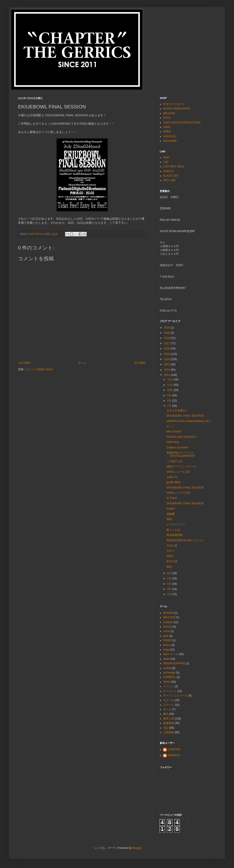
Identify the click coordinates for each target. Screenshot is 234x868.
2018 (167, 338)
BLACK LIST (171, 176)
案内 (166, 714)
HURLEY (169, 171)
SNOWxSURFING (174, 663)
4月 (170, 584)
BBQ (169, 519)
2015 (167, 354)
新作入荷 (169, 719)
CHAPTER (174, 749)
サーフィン (170, 691)
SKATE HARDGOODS (177, 109)
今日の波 (172, 546)
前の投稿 (140, 363)
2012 (167, 370)
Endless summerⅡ (177, 448)
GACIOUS (169, 136)
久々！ (171, 426)
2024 (167, 328)
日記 (166, 728)
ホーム (82, 363)
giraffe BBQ (173, 482)
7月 (170, 406)
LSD (166, 162)
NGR (166, 158)
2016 (167, 349)
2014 (167, 359)
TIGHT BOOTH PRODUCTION (182, 123)
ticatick (171, 509)
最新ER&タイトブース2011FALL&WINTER (181, 454)
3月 (170, 589)
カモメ (171, 551)
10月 (170, 390)
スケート (169, 705)
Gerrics (168, 627)
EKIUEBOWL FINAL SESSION (185, 416)
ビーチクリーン (176, 524)
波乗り (171, 556)
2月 (170, 594)
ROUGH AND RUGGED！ (182, 437)
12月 (170, 379)
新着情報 (169, 723)
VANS (167, 127)
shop (166, 650)
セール (167, 709)
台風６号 (172, 477)
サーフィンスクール (175, 696)
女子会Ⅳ (172, 498)
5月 (170, 578)
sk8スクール (171, 654)
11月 (170, 385)
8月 (170, 401)
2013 (167, 364)
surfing (167, 668)
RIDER (167, 640)
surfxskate (169, 673)
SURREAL (170, 677)
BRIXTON (169, 113)
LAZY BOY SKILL (174, 167)
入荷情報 (169, 732)
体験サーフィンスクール (181, 466)
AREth (167, 132)
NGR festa (173, 442)
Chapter (168, 622)
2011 (167, 375)
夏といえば (173, 530)
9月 (170, 395)
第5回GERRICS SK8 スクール (185, 540)
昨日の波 (172, 561)
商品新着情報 (175, 535)
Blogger (137, 848)
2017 (167, 343)
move (166, 631)
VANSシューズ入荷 (178, 472)
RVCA (167, 118)
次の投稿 (25, 363)
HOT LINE (169, 180)
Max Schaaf (174, 432)
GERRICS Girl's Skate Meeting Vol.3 (188, 421)
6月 (170, 573)
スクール (169, 700)
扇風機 (171, 514)
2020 (167, 333)
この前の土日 (175, 461)
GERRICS (174, 755)
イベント (169, 686)
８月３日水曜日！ (177, 411)
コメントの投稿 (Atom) (39, 369)
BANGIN (168, 613)
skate (166, 659)
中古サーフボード (174, 104)
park (166, 636)
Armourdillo (170, 141)
